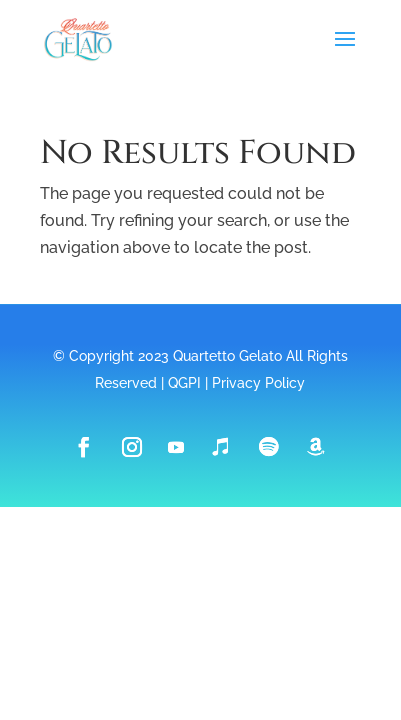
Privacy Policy (258, 383)
